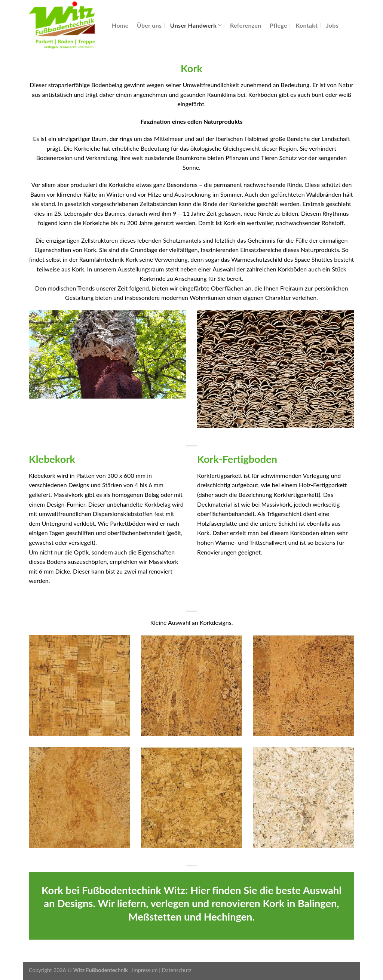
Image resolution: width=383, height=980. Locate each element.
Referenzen (246, 25)
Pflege (278, 25)
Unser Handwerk (196, 25)
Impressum (145, 970)
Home (120, 25)
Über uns (149, 25)
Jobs (332, 25)
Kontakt (307, 25)
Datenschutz (177, 970)
